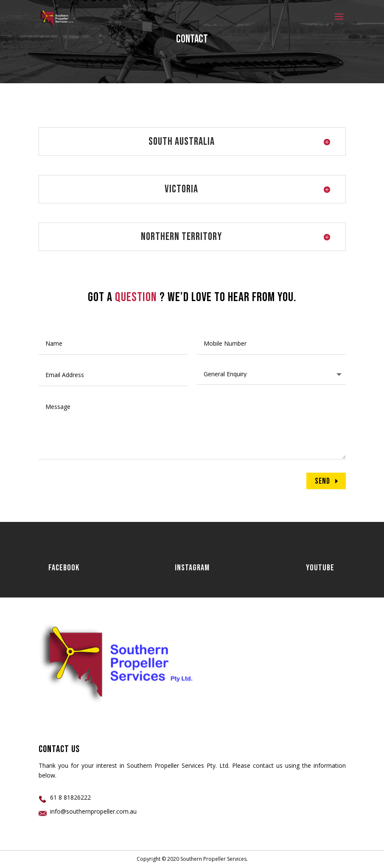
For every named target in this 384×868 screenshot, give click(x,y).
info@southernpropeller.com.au (93, 811)
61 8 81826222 (70, 797)
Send (322, 481)
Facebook (64, 568)
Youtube (320, 568)
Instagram (192, 568)
